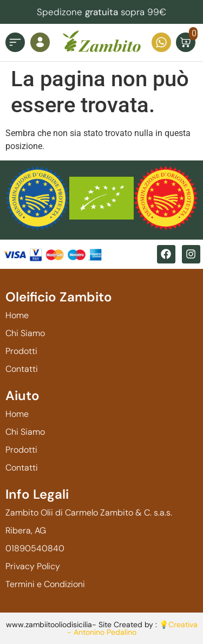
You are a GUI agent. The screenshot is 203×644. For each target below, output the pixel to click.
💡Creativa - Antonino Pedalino (132, 628)
